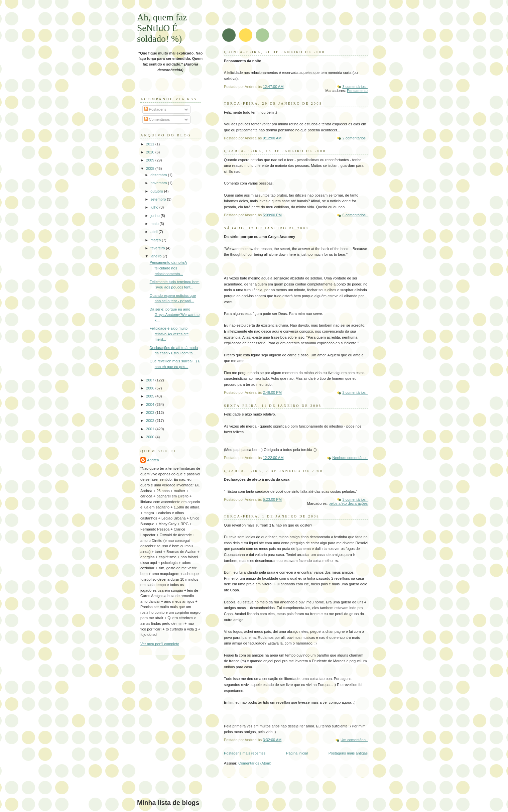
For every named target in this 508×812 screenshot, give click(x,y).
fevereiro (158, 248)
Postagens (155, 109)
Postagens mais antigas (348, 753)
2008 (151, 168)
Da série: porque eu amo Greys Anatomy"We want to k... (175, 315)
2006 (151, 388)
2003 (151, 413)
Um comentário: (354, 740)
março (156, 240)
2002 (151, 421)
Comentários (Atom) (255, 763)
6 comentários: (355, 215)
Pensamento (357, 91)
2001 (151, 429)
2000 (151, 437)
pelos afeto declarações (348, 503)
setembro (159, 199)
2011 (151, 144)
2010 (151, 152)
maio (155, 224)
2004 (151, 404)
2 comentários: (355, 138)
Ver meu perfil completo (160, 644)
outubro (157, 191)
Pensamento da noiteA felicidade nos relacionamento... (168, 268)
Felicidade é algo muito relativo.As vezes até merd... (169, 334)
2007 (151, 380)
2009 (151, 160)
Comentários (157, 119)
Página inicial (297, 753)
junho (155, 216)
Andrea (153, 460)
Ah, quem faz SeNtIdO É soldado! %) (162, 28)
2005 (151, 396)
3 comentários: (355, 87)
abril (154, 232)
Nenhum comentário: (350, 458)
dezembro (159, 175)
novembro (159, 183)
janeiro (156, 256)
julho (155, 207)
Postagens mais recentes (245, 753)
